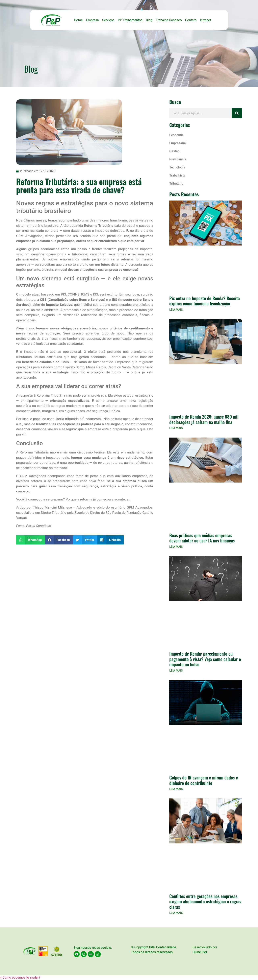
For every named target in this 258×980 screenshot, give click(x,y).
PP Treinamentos (130, 20)
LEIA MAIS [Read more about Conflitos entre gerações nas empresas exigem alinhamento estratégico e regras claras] (176, 913)
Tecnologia (177, 167)
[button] (31, 540)
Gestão (174, 151)
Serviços (108, 20)
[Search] (237, 113)
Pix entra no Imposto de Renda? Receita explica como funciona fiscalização (205, 301)
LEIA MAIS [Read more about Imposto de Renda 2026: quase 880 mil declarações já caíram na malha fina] (176, 428)
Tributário (176, 183)
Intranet (205, 20)
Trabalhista (177, 175)
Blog (149, 20)
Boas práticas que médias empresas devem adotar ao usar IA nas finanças (202, 538)
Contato (191, 20)
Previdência (178, 159)
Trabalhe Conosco (169, 20)
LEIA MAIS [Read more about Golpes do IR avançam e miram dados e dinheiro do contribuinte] (176, 789)
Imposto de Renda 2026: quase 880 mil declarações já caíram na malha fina (204, 419)
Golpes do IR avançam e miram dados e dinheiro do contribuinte (204, 780)
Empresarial (178, 143)
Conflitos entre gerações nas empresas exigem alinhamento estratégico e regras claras (205, 901)
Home (78, 20)
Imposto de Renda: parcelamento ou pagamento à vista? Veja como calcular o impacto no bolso (205, 659)
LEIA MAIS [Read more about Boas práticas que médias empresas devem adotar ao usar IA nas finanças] (176, 547)
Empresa (92, 20)
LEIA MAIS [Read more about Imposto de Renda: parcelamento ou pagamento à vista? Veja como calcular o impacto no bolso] (176, 671)
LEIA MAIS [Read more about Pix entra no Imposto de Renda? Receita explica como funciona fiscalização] (176, 310)
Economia (176, 135)
